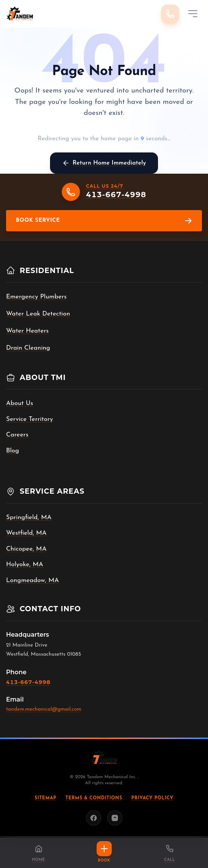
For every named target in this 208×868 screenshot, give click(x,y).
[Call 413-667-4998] (170, 14)
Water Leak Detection (38, 314)
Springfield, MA (29, 517)
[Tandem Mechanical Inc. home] (20, 14)
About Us (20, 403)
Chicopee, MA (26, 549)
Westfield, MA (26, 533)
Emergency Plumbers (36, 297)
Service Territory (30, 419)
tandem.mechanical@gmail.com (44, 709)
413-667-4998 (28, 682)
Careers (17, 435)
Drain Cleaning (28, 348)
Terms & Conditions (94, 798)
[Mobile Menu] (193, 14)
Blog (13, 451)
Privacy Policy (152, 798)
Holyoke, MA (25, 564)
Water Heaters (27, 331)
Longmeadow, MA (32, 580)
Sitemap (45, 798)
